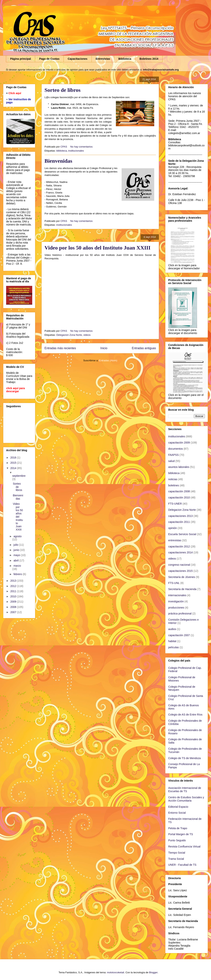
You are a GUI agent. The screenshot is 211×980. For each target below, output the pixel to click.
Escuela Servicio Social (182, 534)
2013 (14, 581)
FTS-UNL (174, 583)
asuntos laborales (179, 467)
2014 (14, 468)
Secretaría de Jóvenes (182, 577)
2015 (14, 463)
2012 (14, 586)
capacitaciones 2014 (181, 552)
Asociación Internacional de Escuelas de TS (185, 790)
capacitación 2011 (179, 522)
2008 (14, 607)
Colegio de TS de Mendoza (184, 758)
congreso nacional (179, 565)
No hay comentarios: (82, 147)
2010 (14, 596)
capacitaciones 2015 (181, 571)
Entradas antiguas (144, 348)
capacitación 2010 (179, 497)
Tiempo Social (177, 853)
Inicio (104, 348)
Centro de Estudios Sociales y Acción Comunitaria (186, 799)
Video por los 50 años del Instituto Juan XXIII (97, 248)
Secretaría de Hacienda (182, 589)
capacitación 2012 (179, 546)
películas (173, 647)
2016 (14, 458)
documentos (176, 449)
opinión (173, 528)
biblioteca (61, 151)
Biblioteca (125, 59)
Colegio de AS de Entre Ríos (185, 715)
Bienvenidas (58, 161)
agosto (17, 536)
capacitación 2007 (179, 635)
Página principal (21, 59)
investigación (176, 601)
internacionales (177, 595)
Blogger (153, 972)
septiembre (19, 476)
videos (87, 335)
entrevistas (175, 540)
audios (172, 629)
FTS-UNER (175, 504)
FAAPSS (173, 455)
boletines (174, 485)
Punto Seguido (177, 840)
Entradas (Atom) (108, 360)
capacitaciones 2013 (181, 516)
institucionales (76, 151)
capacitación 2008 (179, 491)
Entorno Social (177, 813)
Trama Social (176, 859)
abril (16, 560)
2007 (14, 612)
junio (17, 550)
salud (171, 461)
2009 (14, 602)
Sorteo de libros (63, 90)
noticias (173, 479)
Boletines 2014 (149, 59)
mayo (17, 555)
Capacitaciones (78, 59)
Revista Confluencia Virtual (184, 847)
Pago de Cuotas (49, 59)
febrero (18, 574)
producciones (176, 608)
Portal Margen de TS (181, 834)
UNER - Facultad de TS (182, 865)
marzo (17, 566)
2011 (14, 591)
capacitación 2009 (179, 443)
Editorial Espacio (178, 807)
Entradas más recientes (60, 348)
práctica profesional (180, 614)
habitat (172, 641)
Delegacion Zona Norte (69, 335)
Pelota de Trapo (178, 828)
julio (16, 545)
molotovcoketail (115, 972)
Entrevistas (103, 59)
